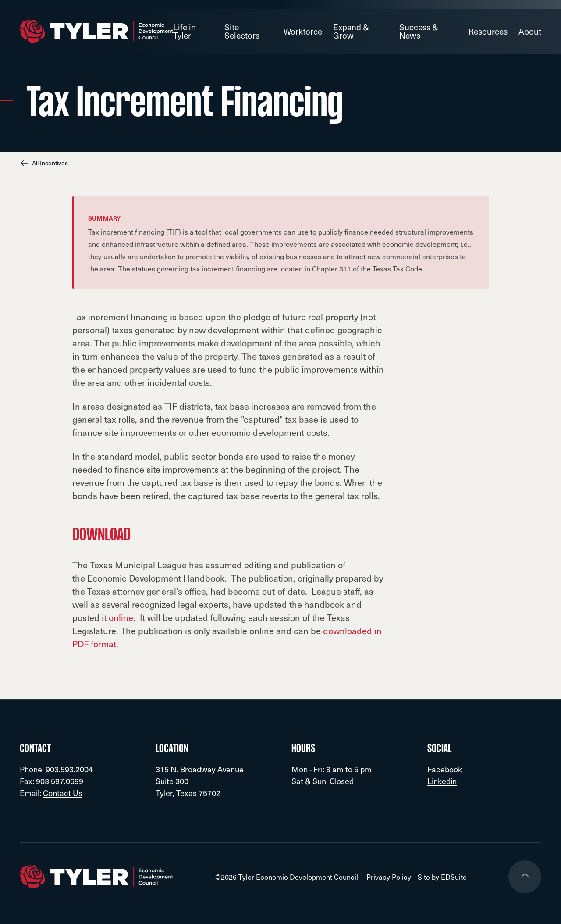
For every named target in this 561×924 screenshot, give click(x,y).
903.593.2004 (69, 769)
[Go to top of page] (525, 877)
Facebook (445, 769)
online (121, 617)
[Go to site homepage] (96, 31)
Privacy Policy (389, 877)
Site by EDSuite (442, 877)
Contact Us (63, 793)
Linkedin (442, 781)
